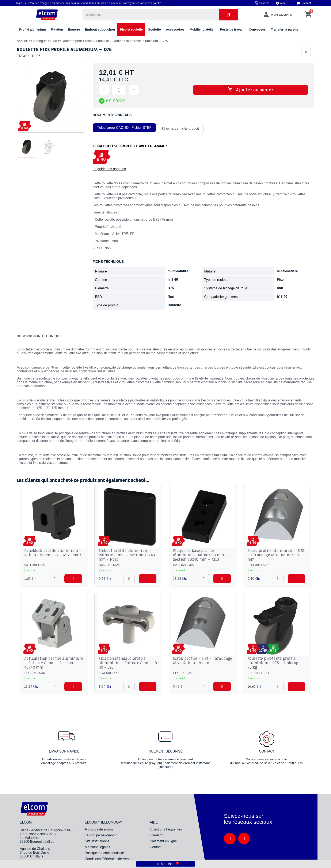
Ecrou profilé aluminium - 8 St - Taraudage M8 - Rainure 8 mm (276, 553)
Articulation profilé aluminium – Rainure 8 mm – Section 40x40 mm (54, 661)
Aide (283, 3)
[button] (73, 577)
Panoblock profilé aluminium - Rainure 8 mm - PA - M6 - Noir (53, 551)
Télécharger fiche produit (181, 127)
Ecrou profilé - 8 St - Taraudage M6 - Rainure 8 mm (203, 659)
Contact (306, 3)
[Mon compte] (278, 15)
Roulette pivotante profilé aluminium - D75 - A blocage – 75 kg (276, 661)
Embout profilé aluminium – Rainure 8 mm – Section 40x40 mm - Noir (127, 553)
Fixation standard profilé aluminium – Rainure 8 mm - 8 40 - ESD (128, 661)
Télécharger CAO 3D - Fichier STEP (124, 127)
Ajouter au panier (251, 90)
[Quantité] (119, 90)
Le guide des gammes (109, 167)
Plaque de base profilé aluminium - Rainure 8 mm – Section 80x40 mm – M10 (201, 553)
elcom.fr (264, 3)
